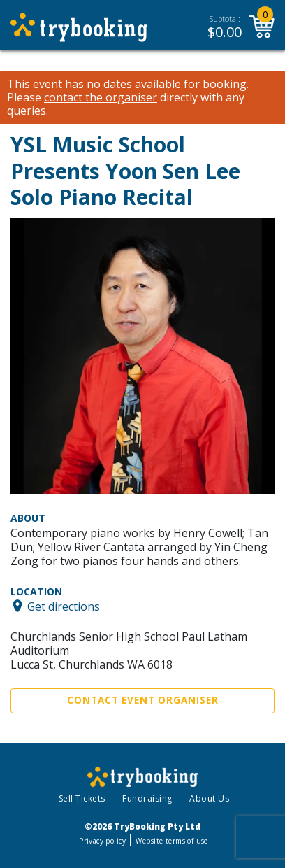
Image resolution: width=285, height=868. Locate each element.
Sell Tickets (82, 798)
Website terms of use (171, 841)
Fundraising (147, 798)
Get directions (64, 606)
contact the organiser (101, 98)
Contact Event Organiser (143, 700)
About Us (209, 798)
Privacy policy (102, 841)
